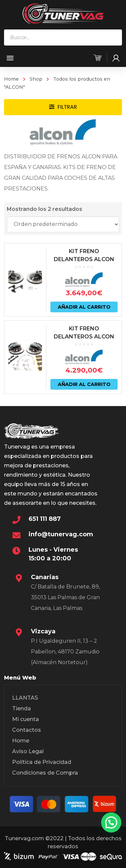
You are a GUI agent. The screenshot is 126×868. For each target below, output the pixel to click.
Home (11, 79)
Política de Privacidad (42, 762)
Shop (36, 79)
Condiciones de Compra (45, 773)
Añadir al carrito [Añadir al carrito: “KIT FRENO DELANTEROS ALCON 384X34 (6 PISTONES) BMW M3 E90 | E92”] (84, 384)
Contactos (27, 730)
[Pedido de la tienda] (63, 224)
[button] (111, 822)
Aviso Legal (28, 751)
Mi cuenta (26, 719)
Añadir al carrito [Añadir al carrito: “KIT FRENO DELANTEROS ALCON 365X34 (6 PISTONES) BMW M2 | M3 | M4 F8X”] (84, 307)
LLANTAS (25, 698)
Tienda (22, 708)
